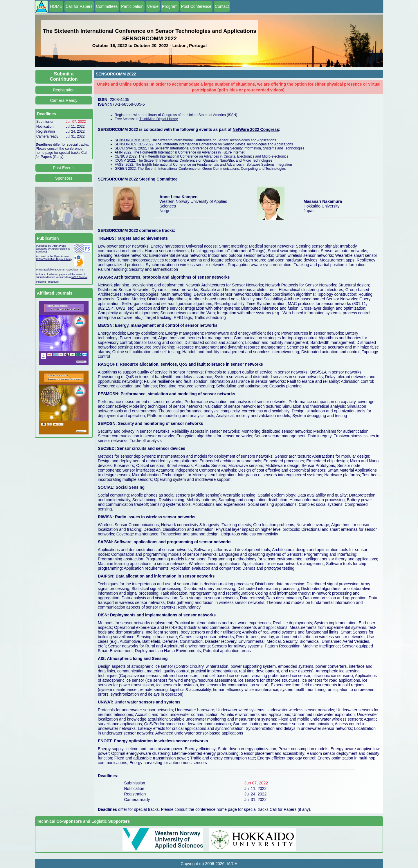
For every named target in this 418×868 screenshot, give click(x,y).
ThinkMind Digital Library (158, 119)
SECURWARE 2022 (130, 148)
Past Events (64, 168)
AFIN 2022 (123, 152)
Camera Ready (64, 100)
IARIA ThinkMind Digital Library (54, 259)
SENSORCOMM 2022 (132, 140)
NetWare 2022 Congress (256, 129)
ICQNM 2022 (125, 160)
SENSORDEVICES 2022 (134, 144)
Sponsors (64, 178)
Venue (153, 6)
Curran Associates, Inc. (71, 270)
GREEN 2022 (125, 169)
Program (170, 6)
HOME (56, 6)
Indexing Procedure (47, 282)
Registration (64, 90)
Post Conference (196, 6)
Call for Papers (79, 6)
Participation (132, 6)
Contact (222, 6)
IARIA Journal (79, 277)
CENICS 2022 (126, 156)
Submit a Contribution (64, 76)
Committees (107, 6)
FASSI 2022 (124, 165)
